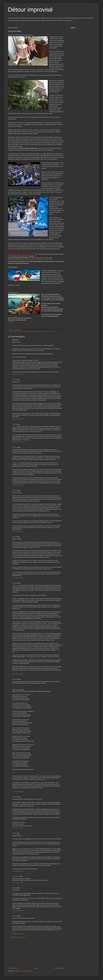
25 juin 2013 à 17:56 (18, 374)
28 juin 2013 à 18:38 (18, 883)
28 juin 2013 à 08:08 (18, 674)
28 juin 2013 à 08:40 (18, 792)
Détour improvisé (30, 10)
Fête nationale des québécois (24, 331)
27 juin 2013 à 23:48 (18, 531)
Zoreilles (11, 322)
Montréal (52, 331)
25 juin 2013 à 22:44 (18, 442)
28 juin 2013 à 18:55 (18, 911)
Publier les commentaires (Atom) (24, 971)
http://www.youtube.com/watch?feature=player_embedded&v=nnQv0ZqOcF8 (30, 260)
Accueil (36, 968)
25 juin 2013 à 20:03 (18, 419)
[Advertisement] (36, 953)
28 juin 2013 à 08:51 (18, 828)
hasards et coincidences (37, 331)
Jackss (14, 380)
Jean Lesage (47, 331)
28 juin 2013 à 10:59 (18, 871)
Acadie (15, 331)
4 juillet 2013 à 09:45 (18, 934)
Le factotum (16, 876)
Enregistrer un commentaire (18, 937)
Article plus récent (13, 968)
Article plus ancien (59, 968)
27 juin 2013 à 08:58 (18, 485)
